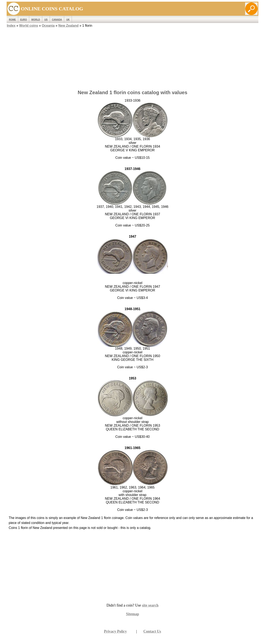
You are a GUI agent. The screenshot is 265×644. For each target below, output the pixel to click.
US (46, 19)
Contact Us (152, 631)
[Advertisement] (132, 57)
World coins (29, 26)
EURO (24, 19)
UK (68, 19)
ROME (12, 19)
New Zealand (69, 26)
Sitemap (133, 614)
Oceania (48, 26)
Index (11, 26)
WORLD (36, 19)
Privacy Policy (115, 631)
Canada (57, 19)
